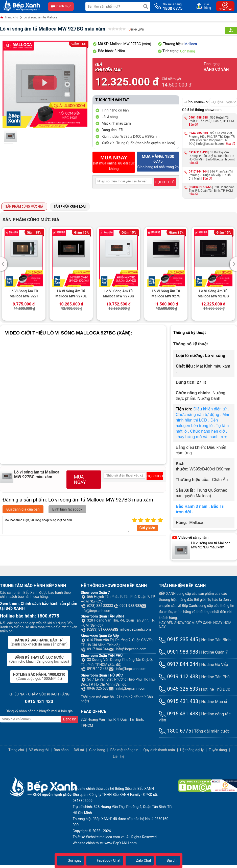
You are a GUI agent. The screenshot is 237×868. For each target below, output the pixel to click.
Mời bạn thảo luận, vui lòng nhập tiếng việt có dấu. (67, 525)
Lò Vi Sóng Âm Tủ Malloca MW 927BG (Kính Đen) (213, 294)
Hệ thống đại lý (192, 750)
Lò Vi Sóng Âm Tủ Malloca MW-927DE (71, 294)
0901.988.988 (198, 118)
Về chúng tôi (39, 750)
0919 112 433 (198, 152)
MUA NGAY (80, 480)
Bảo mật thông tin (124, 750)
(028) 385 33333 (97, 606)
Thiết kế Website (86, 837)
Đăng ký (69, 719)
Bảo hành (61, 750)
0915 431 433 (39, 701)
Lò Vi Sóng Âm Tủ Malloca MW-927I (24, 294)
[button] (4, 264)
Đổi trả (79, 750)
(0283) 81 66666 (200, 187)
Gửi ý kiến (147, 528)
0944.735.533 (198, 133)
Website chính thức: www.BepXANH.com (105, 843)
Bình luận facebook (67, 509)
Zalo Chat (140, 860)
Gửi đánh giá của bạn (23, 509)
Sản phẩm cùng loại (70, 207)
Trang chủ (9, 18)
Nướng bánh (209, 398)
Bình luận (136, 30)
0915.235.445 (178, 639)
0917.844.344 (178, 664)
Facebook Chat (105, 860)
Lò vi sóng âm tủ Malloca (41, 17)
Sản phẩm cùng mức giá (24, 207)
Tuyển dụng (218, 750)
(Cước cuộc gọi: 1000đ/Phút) (39, 677)
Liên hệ (119, 757)
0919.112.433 (178, 677)
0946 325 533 (95, 688)
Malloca (191, 44)
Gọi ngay (70, 860)
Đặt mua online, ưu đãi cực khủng (114, 163)
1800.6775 (175, 731)
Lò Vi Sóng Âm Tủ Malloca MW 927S (166, 294)
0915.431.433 (178, 701)
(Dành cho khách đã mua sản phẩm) (39, 642)
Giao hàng (97, 750)
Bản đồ (193, 125)
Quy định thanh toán (159, 750)
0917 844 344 (198, 172)
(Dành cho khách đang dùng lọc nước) (39, 659)
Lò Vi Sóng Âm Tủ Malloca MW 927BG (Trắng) (118, 294)
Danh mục (61, 7)
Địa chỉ (168, 860)
